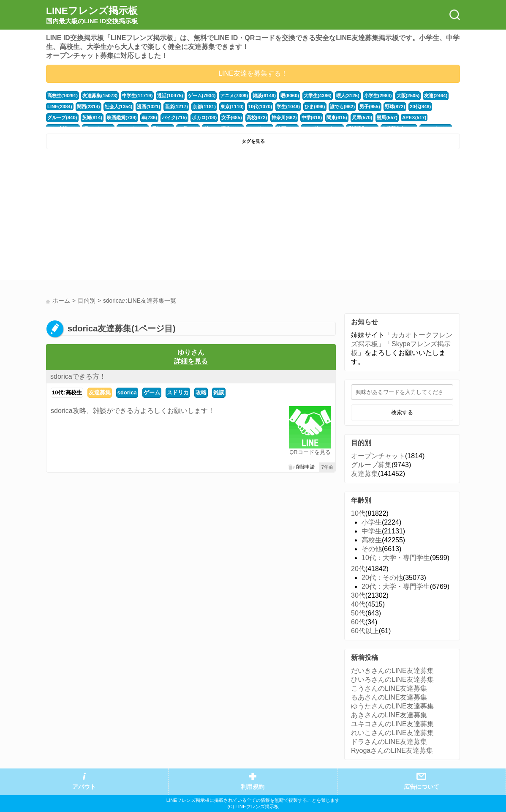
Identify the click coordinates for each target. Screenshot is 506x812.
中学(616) (312, 118)
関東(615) (337, 118)
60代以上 (365, 631)
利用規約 (253, 787)
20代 (358, 569)
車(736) (150, 118)
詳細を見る (191, 361)
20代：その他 (382, 578)
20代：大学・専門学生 (396, 586)
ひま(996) (315, 107)
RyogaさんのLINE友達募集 (392, 750)
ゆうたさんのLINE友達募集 (392, 706)
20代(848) (420, 107)
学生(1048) (288, 107)
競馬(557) (387, 118)
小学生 (372, 522)
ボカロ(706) (204, 118)
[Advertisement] (148, 217)
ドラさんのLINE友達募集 (389, 742)
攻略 (201, 392)
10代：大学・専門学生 (396, 558)
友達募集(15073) (100, 96)
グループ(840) (62, 118)
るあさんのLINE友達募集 (389, 697)
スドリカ (178, 392)
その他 (372, 549)
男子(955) (370, 107)
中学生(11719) (137, 96)
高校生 (372, 540)
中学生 (372, 531)
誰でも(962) (343, 107)
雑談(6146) (264, 96)
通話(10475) (170, 96)
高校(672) (257, 118)
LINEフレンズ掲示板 (92, 15)
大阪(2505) (408, 96)
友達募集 (100, 392)
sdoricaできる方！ (78, 376)
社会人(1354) (119, 107)
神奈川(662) (284, 118)
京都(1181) (204, 107)
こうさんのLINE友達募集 (389, 688)
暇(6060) (290, 96)
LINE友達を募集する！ (253, 73)
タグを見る (253, 141)
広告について (422, 787)
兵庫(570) (362, 118)
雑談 (219, 392)
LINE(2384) (60, 107)
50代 (358, 613)
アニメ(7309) (234, 96)
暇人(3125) (348, 96)
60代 (358, 622)
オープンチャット (378, 456)
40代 (358, 604)
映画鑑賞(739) (122, 118)
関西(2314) (88, 107)
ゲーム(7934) (202, 96)
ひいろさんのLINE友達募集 (392, 679)
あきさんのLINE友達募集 (389, 715)
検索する (402, 412)
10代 (358, 513)
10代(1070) (260, 107)
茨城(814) (92, 118)
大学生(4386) (318, 96)
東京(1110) (232, 107)
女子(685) (232, 118)
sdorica (127, 392)
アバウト (84, 787)
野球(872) (395, 107)
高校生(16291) (63, 96)
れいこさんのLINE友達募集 (392, 733)
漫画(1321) (148, 107)
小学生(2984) (378, 96)
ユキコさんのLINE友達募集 (392, 724)
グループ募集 (371, 465)
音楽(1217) (176, 107)
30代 (358, 595)
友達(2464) (436, 96)
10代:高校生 (67, 392)
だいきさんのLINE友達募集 (392, 671)
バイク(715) (174, 118)
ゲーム (152, 392)
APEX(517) (414, 118)
